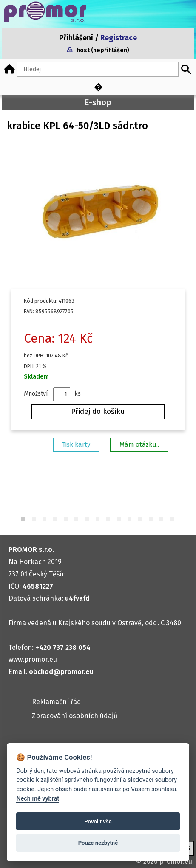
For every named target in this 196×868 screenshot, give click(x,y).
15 (172, 520)
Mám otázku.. (139, 444)
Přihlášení (76, 38)
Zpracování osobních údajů (75, 716)
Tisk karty (76, 444)
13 (151, 520)
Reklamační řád (57, 702)
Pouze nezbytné (98, 843)
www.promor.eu (33, 659)
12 (141, 520)
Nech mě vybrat (38, 799)
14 (162, 520)
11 (130, 520)
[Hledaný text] (98, 69)
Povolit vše (98, 822)
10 (119, 520)
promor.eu (176, 861)
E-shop (98, 102)
